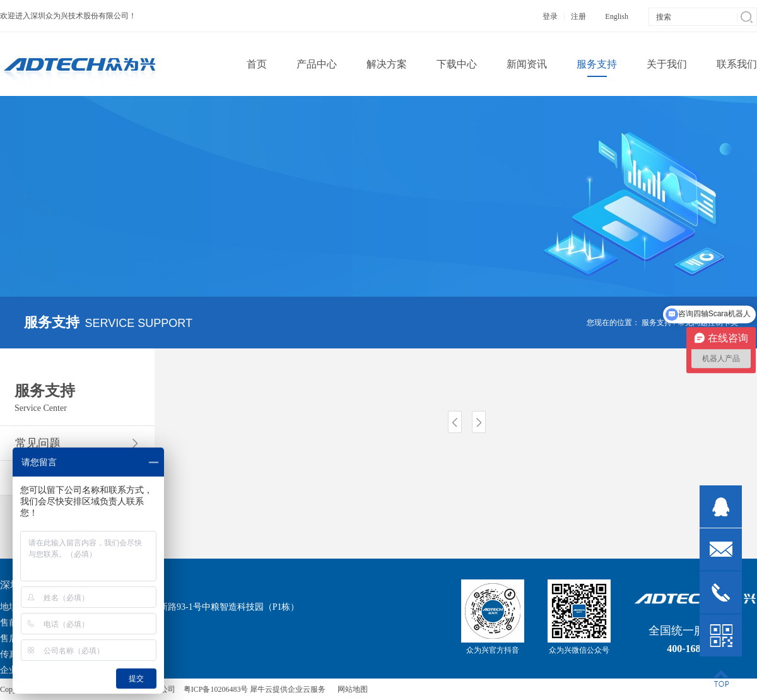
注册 (578, 16)
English (617, 16)
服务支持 (657, 323)
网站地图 (351, 689)
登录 (550, 16)
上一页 (455, 422)
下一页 (479, 422)
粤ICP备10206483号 (216, 689)
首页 (257, 64)
